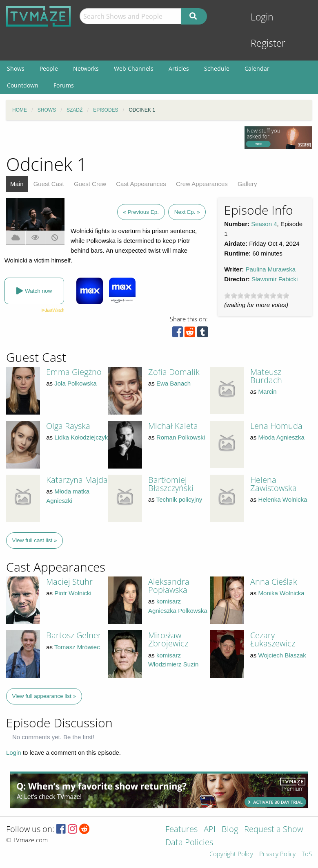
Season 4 (264, 224)
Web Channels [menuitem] (134, 68)
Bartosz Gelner (74, 635)
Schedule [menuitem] (217, 68)
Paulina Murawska (271, 269)
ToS (307, 854)
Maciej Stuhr (69, 582)
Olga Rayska (68, 426)
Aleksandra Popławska (169, 586)
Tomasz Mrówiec (77, 647)
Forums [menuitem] (64, 85)
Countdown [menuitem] (23, 85)
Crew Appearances (202, 184)
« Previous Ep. (141, 212)
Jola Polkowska (75, 383)
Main (17, 184)
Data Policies (189, 843)
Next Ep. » (187, 212)
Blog (230, 830)
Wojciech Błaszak (282, 655)
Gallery (247, 184)
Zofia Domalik (174, 372)
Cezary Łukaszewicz (273, 639)
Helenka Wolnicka (283, 499)
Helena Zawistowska (274, 484)
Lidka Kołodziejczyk (81, 437)
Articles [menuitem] (179, 68)
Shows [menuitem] (16, 68)
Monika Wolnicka (281, 593)
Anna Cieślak (274, 582)
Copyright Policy (231, 854)
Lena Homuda (276, 426)
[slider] (257, 296)
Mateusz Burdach (266, 376)
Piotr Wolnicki (73, 593)
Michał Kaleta (173, 426)
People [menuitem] (49, 68)
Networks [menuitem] (86, 68)
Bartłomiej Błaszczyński (171, 484)
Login (262, 17)
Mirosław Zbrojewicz (168, 639)
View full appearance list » (44, 696)
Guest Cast (49, 184)
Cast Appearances (141, 184)
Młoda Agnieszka (281, 437)
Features (181, 830)
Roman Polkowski (181, 437)
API (210, 830)
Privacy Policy (277, 854)
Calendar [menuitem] (257, 68)
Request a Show (274, 830)
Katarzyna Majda (77, 480)
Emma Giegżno (74, 372)
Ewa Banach (173, 383)
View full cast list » (35, 540)
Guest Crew (90, 184)
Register (268, 43)
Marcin (268, 391)
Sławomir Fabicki (275, 279)
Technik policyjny (179, 499)
